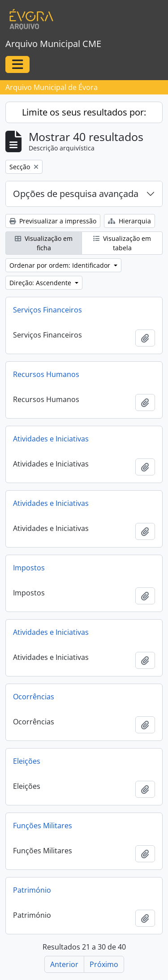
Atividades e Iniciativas (51, 439)
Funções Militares (43, 826)
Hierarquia (129, 221)
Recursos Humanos (46, 374)
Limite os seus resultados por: (84, 112)
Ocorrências (34, 697)
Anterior (64, 964)
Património (32, 890)
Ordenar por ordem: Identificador (61, 265)
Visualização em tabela (122, 243)
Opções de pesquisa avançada (76, 194)
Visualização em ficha (44, 243)
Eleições (27, 761)
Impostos (29, 568)
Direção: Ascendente (41, 283)
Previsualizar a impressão (53, 221)
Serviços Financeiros (47, 310)
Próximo (104, 964)
